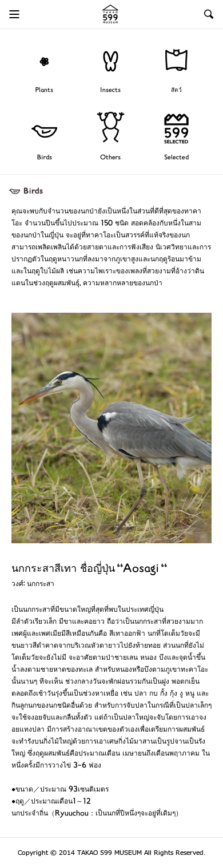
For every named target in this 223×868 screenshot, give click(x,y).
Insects (110, 90)
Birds (45, 158)
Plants (44, 90)
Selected (176, 158)
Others (110, 158)
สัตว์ (176, 90)
